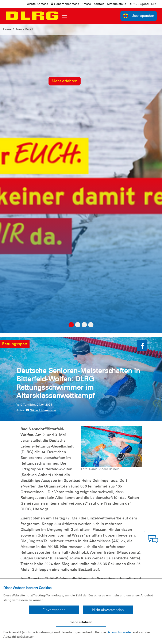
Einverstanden (54, 610)
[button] (142, 345)
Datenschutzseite (119, 632)
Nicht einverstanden (108, 610)
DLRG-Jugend (139, 4)
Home (7, 29)
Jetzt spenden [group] (139, 16)
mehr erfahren (81, 622)
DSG (154, 4)
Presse (86, 4)
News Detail (25, 29)
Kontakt (99, 4)
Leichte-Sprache (37, 4)
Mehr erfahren (65, 81)
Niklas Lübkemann (41, 410)
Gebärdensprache (65, 4)
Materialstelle (117, 4)
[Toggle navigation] (65, 16)
